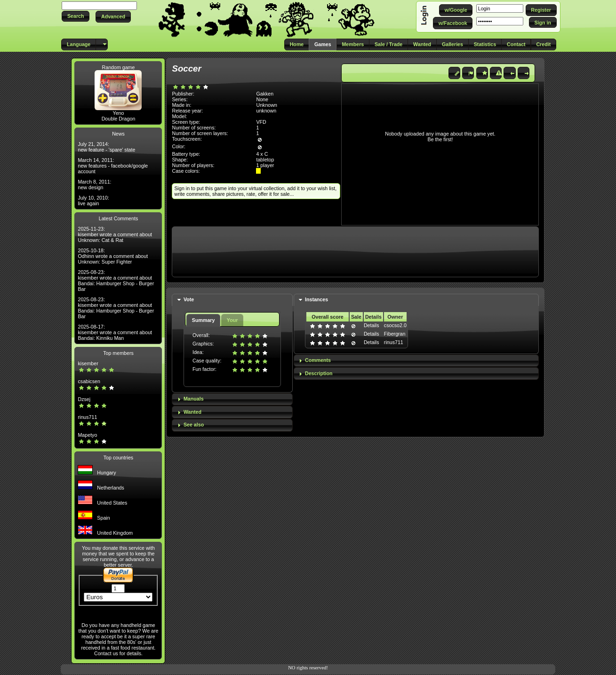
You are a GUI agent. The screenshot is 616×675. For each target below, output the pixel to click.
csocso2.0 (395, 325)
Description (319, 373)
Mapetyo (87, 435)
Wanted (192, 412)
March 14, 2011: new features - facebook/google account (113, 166)
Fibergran (395, 334)
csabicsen (89, 381)
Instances (316, 299)
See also (194, 425)
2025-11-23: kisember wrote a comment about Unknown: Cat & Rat (115, 234)
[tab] (232, 300)
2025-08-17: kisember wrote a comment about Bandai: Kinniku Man (115, 332)
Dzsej (84, 399)
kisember (88, 363)
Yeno (119, 113)
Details (372, 325)
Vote (189, 299)
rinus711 (87, 417)
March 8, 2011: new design (94, 185)
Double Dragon (119, 119)
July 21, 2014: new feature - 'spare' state (106, 147)
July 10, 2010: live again (93, 201)
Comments (318, 360)
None (262, 99)
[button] (76, 16)
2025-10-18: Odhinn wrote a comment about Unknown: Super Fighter (113, 256)
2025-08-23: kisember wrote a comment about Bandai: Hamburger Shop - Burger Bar (116, 281)
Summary (204, 320)
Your (232, 320)
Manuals (194, 399)
